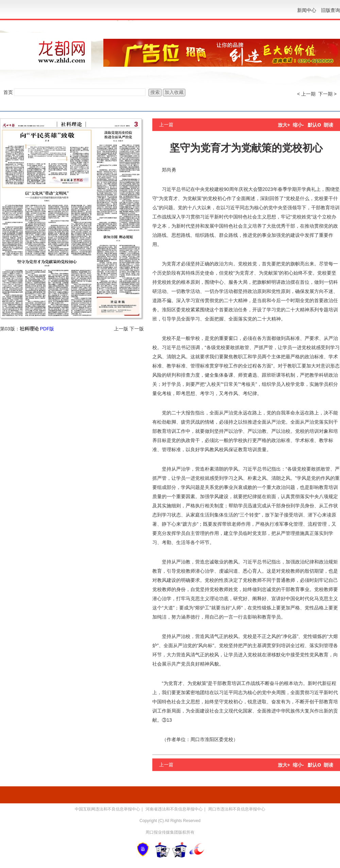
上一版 (121, 329)
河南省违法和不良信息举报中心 (174, 809)
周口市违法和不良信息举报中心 (237, 809)
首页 (8, 92)
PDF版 (47, 329)
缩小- (298, 125)
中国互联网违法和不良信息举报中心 (107, 809)
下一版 (137, 329)
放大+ (284, 125)
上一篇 (166, 125)
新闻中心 (307, 10)
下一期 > (327, 94)
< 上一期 (306, 94)
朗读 (328, 125)
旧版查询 (330, 10)
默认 (314, 125)
